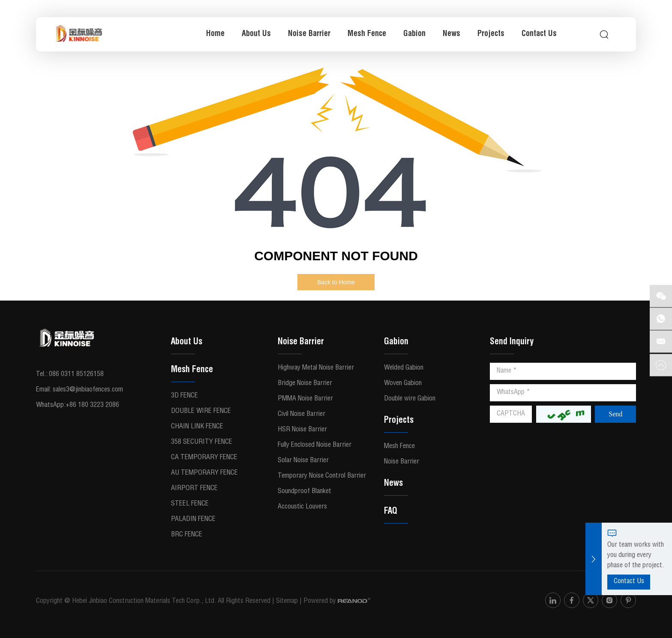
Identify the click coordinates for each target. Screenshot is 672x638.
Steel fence (190, 504)
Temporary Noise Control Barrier (322, 476)
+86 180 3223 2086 (92, 406)
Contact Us (539, 34)
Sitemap (287, 602)
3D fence (184, 396)
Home (215, 34)
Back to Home (336, 282)
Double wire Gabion (410, 399)
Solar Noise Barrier (303, 461)
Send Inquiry (512, 343)
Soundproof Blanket (304, 492)
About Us (256, 34)
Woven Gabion (403, 384)
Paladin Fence (193, 520)
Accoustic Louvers (302, 507)
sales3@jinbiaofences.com (88, 390)
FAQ (391, 512)
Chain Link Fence (197, 427)
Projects (491, 34)
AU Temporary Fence (204, 473)
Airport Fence (194, 489)
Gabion (414, 34)
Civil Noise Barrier (301, 415)
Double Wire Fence (201, 412)
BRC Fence (187, 535)
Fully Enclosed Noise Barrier (315, 445)
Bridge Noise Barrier (305, 384)
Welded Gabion (404, 368)
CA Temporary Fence (204, 458)
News (451, 34)
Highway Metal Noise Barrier (316, 368)
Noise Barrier (309, 34)
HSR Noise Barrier (302, 430)
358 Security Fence (202, 442)
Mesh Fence (367, 34)
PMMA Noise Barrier (305, 399)
